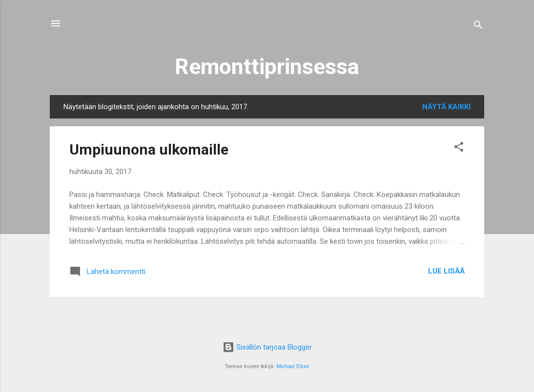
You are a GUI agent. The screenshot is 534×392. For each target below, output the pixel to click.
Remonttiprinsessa (267, 67)
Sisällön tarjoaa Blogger (267, 347)
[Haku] (478, 27)
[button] (459, 148)
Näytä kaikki (446, 107)
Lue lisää (446, 271)
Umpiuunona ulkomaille (149, 149)
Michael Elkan (293, 366)
